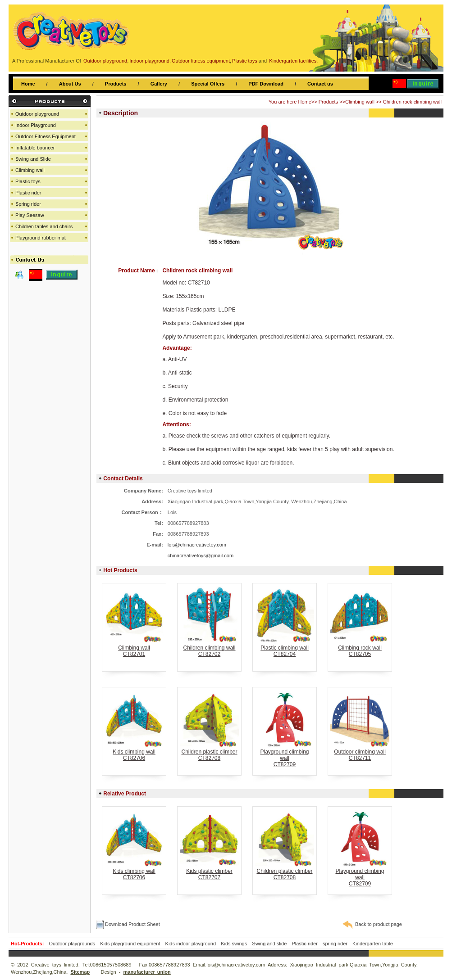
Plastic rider (28, 193)
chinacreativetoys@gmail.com (201, 555)
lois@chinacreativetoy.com (197, 545)
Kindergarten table (373, 944)
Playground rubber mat (41, 238)
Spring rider (28, 204)
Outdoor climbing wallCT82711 (360, 752)
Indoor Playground (36, 125)
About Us (70, 84)
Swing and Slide (33, 159)
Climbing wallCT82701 (134, 648)
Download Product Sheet (128, 924)
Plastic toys (28, 181)
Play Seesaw (30, 215)
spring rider (335, 944)
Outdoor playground (37, 114)
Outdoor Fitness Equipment (46, 136)
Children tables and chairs (44, 226)
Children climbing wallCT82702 (209, 648)
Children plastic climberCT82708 (209, 752)
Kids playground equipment (130, 944)
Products (116, 84)
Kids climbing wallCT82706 (134, 752)
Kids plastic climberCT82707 (209, 872)
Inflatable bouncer (35, 148)
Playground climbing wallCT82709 (285, 756)
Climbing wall (360, 102)
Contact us (320, 84)
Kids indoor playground (191, 944)
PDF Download (266, 84)
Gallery (159, 84)
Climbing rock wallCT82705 (360, 648)
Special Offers (208, 84)
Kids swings (234, 944)
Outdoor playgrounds (72, 944)
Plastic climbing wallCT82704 (285, 648)
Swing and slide (269, 944)
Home (28, 84)
